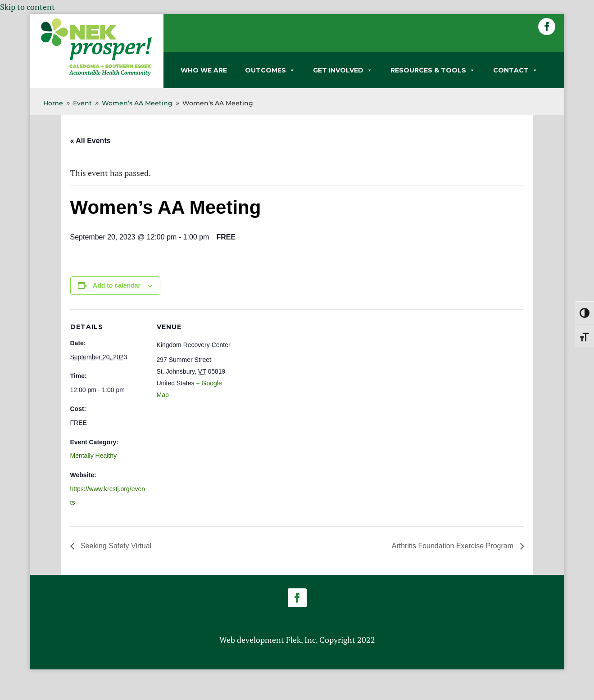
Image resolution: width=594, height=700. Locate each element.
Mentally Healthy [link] (94, 456)
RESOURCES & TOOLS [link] (433, 70)
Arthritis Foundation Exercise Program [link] (454, 546)
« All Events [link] (91, 141)
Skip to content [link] (27, 7)
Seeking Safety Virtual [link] (115, 546)
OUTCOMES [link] (270, 70)
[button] (547, 27)
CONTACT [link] (515, 70)
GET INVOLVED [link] (343, 70)
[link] (96, 74)
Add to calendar (117, 285)
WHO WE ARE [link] (204, 70)
